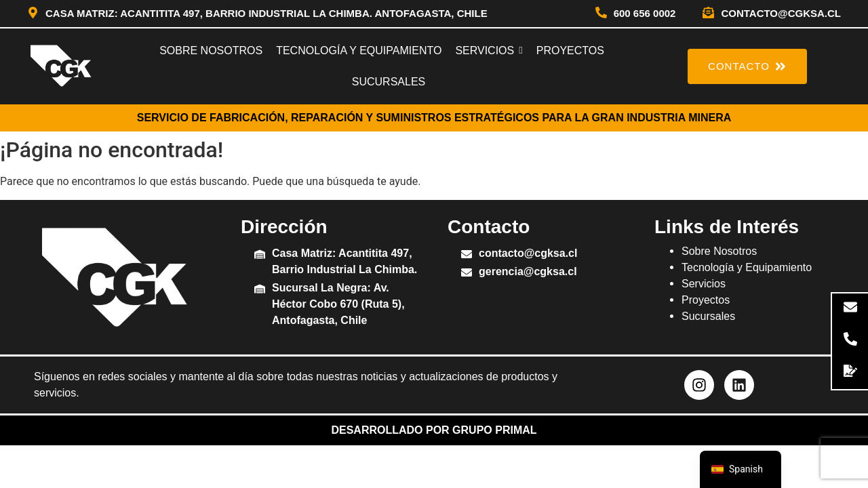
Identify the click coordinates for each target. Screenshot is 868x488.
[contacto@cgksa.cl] (708, 14)
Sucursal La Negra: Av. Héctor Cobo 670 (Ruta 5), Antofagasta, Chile (338, 304)
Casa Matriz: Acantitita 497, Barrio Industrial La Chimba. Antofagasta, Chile (267, 13)
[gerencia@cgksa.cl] (467, 273)
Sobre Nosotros (719, 251)
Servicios (704, 284)
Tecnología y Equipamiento (747, 267)
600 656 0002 (645, 13)
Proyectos (706, 300)
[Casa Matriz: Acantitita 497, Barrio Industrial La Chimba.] (260, 255)
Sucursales (708, 316)
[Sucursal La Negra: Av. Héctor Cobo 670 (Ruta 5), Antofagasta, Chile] (260, 290)
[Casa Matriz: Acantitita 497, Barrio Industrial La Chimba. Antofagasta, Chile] (33, 14)
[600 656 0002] (601, 14)
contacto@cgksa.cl (781, 13)
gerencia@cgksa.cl (528, 271)
